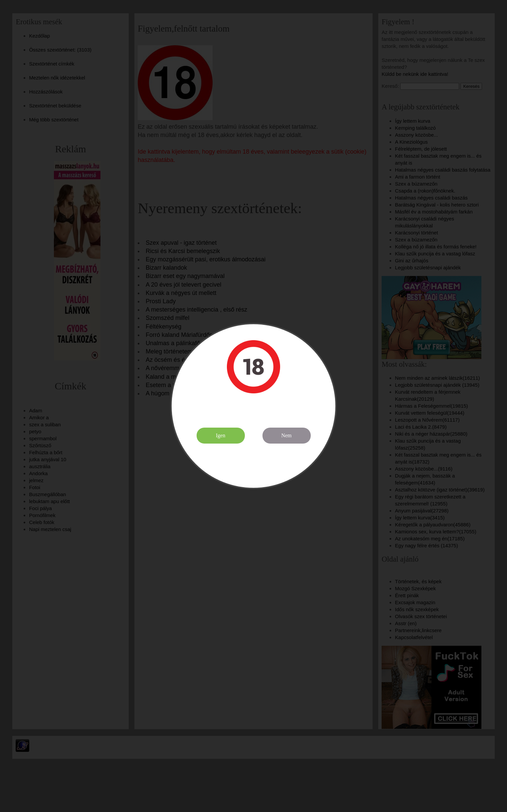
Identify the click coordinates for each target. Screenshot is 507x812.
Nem (286, 435)
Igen (221, 435)
